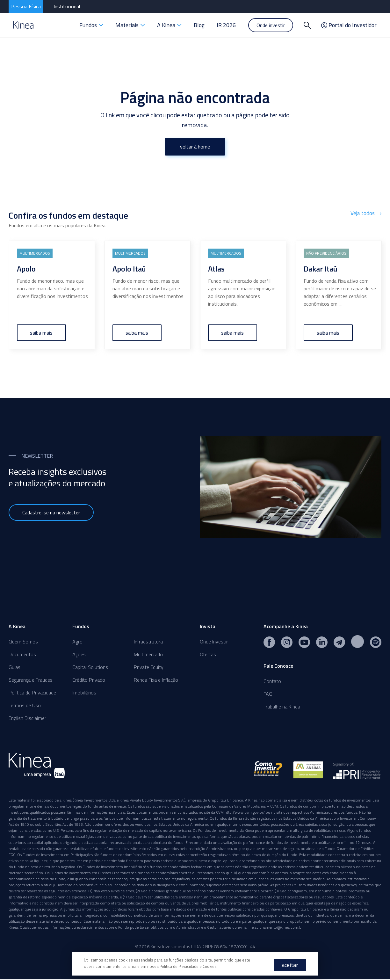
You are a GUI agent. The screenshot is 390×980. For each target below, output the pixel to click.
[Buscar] (307, 25)
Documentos (22, 654)
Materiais (130, 25)
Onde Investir (214, 642)
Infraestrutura (148, 642)
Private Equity (149, 667)
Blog (199, 25)
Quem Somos (23, 642)
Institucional (67, 6)
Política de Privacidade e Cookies (190, 966)
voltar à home (195, 147)
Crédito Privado (89, 680)
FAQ (268, 694)
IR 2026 (226, 25)
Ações (79, 654)
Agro (77, 642)
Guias (14, 667)
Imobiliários (84, 693)
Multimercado (148, 654)
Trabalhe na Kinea (282, 707)
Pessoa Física (26, 6)
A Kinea (169, 25)
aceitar (290, 965)
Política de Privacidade (32, 693)
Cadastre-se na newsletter (51, 512)
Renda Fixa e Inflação (156, 680)
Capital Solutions (90, 667)
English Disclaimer (27, 718)
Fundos (91, 25)
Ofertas (208, 654)
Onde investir (271, 25)
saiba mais (42, 333)
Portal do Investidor (349, 25)
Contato (272, 681)
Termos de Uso (25, 705)
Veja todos (367, 213)
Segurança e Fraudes (31, 680)
